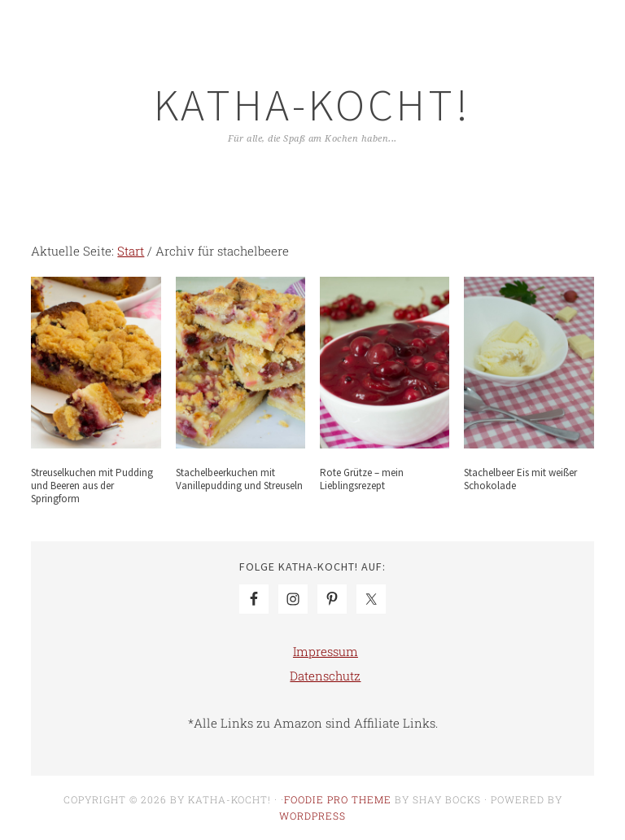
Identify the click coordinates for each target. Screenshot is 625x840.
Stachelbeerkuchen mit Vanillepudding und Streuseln (239, 479)
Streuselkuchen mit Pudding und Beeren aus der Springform (92, 485)
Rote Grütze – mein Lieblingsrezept (362, 479)
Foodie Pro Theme (338, 799)
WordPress (312, 816)
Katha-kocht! (312, 105)
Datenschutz (325, 676)
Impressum (326, 651)
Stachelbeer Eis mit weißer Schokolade (520, 479)
